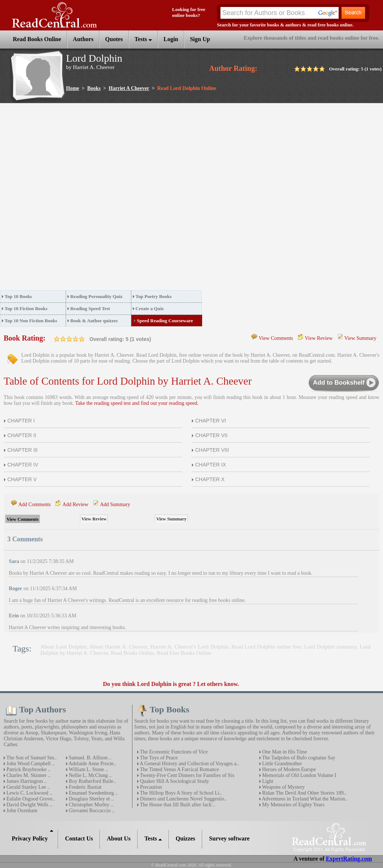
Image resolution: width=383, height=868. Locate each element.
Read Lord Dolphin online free (266, 647)
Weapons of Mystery (283, 787)
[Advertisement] (88, 199)
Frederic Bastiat (85, 787)
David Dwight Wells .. (29, 805)
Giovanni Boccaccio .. (91, 811)
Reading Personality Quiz (96, 296)
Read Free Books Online (184, 653)
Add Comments (34, 504)
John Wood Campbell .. (30, 764)
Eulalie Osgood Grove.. (30, 799)
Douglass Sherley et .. (91, 799)
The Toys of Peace (158, 758)
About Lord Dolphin (63, 647)
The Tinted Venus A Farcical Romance (179, 769)
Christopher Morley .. (90, 805)
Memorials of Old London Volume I (299, 775)
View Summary (360, 338)
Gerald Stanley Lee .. (28, 787)
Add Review (75, 504)
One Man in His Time (284, 752)
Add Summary (115, 504)
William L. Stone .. (88, 769)
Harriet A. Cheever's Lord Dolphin (189, 647)
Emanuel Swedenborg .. (93, 793)
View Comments (276, 338)
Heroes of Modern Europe (288, 769)
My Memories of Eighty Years (293, 805)
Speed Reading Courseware (165, 321)
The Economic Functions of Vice (173, 752)
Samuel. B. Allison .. (90, 758)
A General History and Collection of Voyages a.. (189, 764)
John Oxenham (21, 811)
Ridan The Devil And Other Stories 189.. (304, 793)
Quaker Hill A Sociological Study (174, 781)
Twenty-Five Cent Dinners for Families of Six (187, 775)
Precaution (150, 787)
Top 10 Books (19, 296)
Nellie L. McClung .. (90, 775)
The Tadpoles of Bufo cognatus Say (298, 758)
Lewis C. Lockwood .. (29, 793)
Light (267, 781)
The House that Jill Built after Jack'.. (177, 805)
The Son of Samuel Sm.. (31, 758)
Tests (143, 39)
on (57, 339)
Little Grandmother (281, 764)
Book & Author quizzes (94, 321)
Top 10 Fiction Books (26, 308)
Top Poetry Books (153, 296)
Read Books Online (132, 653)
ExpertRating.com (349, 859)
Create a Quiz (149, 308)
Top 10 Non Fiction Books (31, 321)
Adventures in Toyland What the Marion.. (304, 799)
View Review (319, 338)
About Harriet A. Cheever (118, 647)
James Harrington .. (26, 781)
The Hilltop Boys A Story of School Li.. (180, 793)
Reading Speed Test (90, 308)
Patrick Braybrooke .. (28, 769)
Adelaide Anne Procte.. (92, 764)
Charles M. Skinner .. (28, 775)
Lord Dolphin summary (330, 647)
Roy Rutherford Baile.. (92, 781)
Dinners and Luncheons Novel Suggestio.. (183, 799)
